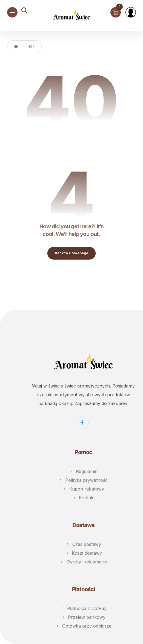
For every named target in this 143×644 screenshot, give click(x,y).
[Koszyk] (116, 12)
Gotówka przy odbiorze (84, 626)
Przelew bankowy (83, 617)
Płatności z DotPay (84, 608)
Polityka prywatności (84, 480)
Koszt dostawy (84, 553)
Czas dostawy (83, 544)
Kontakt (84, 498)
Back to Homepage (71, 253)
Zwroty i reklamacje (83, 562)
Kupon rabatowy (83, 489)
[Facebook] (82, 423)
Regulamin (83, 471)
